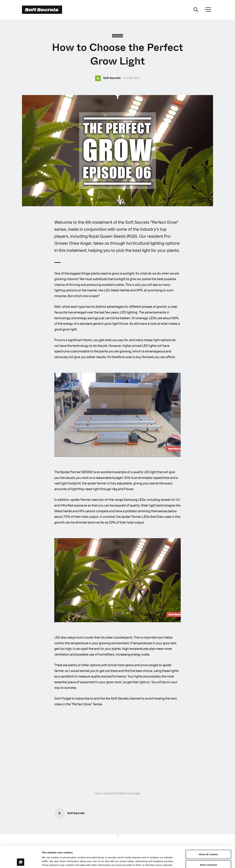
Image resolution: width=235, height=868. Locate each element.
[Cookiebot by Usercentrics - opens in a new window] (21, 862)
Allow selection (208, 845)
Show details (167, 862)
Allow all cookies (208, 834)
